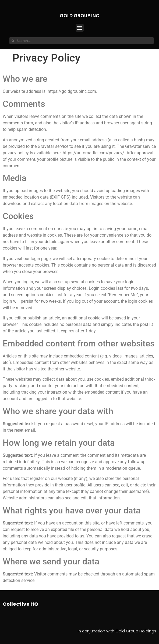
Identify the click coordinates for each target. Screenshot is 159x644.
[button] (80, 28)
